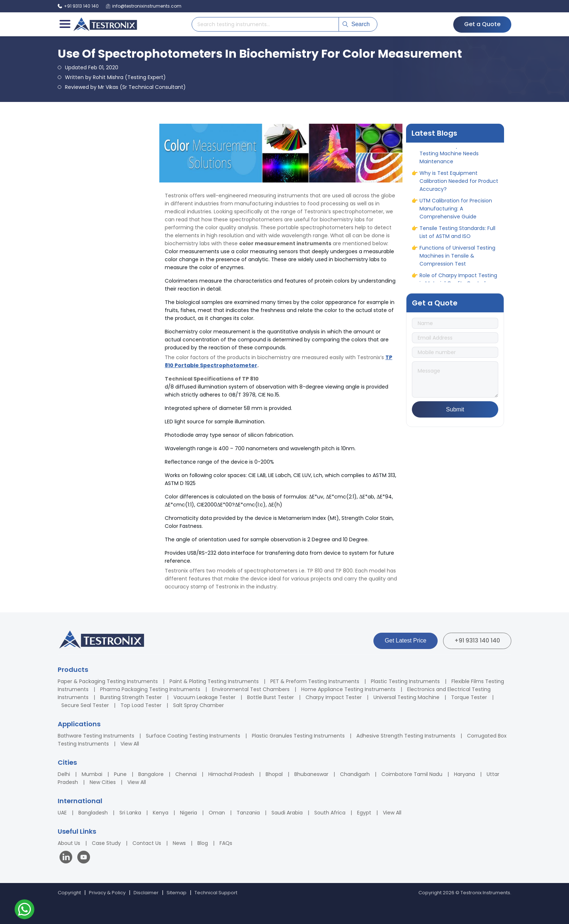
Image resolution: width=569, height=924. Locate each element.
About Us (69, 843)
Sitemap (177, 893)
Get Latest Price (406, 640)
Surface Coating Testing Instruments (193, 736)
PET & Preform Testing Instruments (315, 681)
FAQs (226, 843)
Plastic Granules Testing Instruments (298, 736)
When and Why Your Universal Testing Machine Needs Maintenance (457, 157)
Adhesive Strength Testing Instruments (406, 736)
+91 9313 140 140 (477, 640)
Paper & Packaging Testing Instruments (108, 681)
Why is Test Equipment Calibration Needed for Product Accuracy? (459, 185)
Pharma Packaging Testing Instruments (150, 689)
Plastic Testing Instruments (405, 681)
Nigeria (189, 813)
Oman (217, 813)
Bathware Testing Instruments (96, 736)
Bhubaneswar (311, 774)
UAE (62, 813)
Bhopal (274, 774)
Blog (203, 843)
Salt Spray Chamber (198, 705)
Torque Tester (469, 697)
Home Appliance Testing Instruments (348, 689)
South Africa (330, 813)
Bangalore (151, 774)
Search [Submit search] (356, 24)
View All (130, 744)
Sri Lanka (130, 813)
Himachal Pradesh (231, 774)
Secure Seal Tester (85, 705)
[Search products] (265, 24)
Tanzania (248, 813)
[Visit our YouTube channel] (84, 858)
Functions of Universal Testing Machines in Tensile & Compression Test (457, 260)
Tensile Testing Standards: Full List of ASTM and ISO (457, 236)
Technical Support (216, 893)
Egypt (364, 813)
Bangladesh (93, 813)
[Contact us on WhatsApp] (24, 910)
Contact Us (147, 843)
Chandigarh (355, 774)
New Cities (103, 782)
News (179, 843)
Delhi (64, 774)
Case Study (106, 843)
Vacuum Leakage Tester (204, 697)
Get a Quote (482, 24)
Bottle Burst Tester (271, 697)
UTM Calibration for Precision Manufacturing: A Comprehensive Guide (456, 213)
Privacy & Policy (107, 893)
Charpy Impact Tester (334, 697)
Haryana (464, 774)
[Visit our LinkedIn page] (67, 858)
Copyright (69, 893)
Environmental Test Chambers (251, 689)
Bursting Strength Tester (131, 697)
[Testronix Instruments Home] (105, 24)
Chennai (186, 774)
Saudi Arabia (287, 813)
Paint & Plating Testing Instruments (214, 681)
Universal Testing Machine (406, 697)
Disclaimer (146, 893)
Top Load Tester (141, 705)
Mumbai (92, 774)
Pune (120, 774)
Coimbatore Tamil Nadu (412, 774)
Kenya (161, 813)
